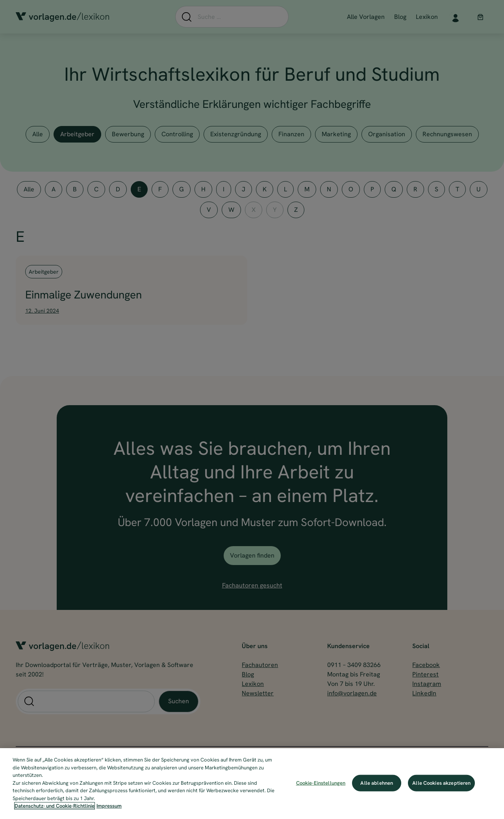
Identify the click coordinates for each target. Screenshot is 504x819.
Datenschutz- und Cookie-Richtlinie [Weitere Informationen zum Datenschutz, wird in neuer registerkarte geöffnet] (55, 806)
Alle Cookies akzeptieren (441, 783)
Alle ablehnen (377, 783)
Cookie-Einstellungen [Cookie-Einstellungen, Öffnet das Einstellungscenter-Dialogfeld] (321, 783)
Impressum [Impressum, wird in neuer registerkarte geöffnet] (109, 806)
